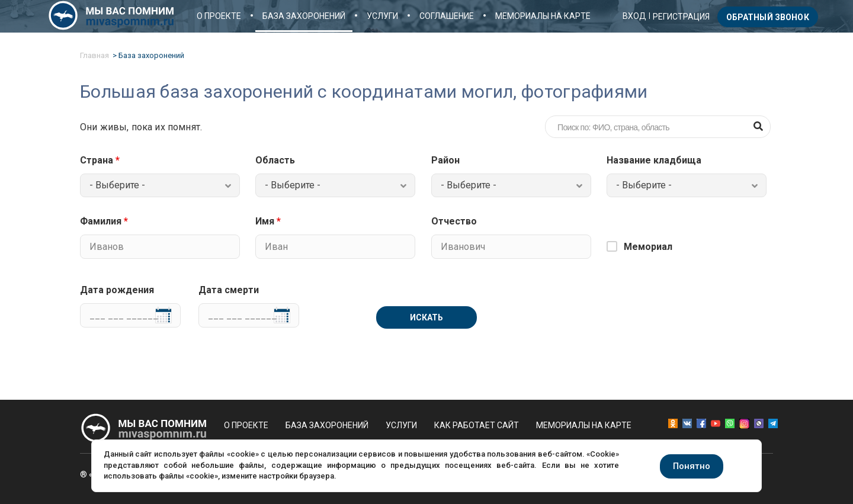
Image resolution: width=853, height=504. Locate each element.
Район (445, 160)
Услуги (382, 16)
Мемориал (648, 247)
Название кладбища (654, 160)
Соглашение (447, 16)
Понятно (692, 466)
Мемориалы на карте (543, 16)
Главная (94, 55)
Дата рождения (117, 290)
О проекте (219, 16)
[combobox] (160, 185)
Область (275, 160)
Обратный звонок (768, 17)
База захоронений (304, 16)
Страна (100, 160)
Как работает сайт (477, 425)
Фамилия (104, 221)
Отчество (454, 221)
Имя (268, 221)
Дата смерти (229, 290)
